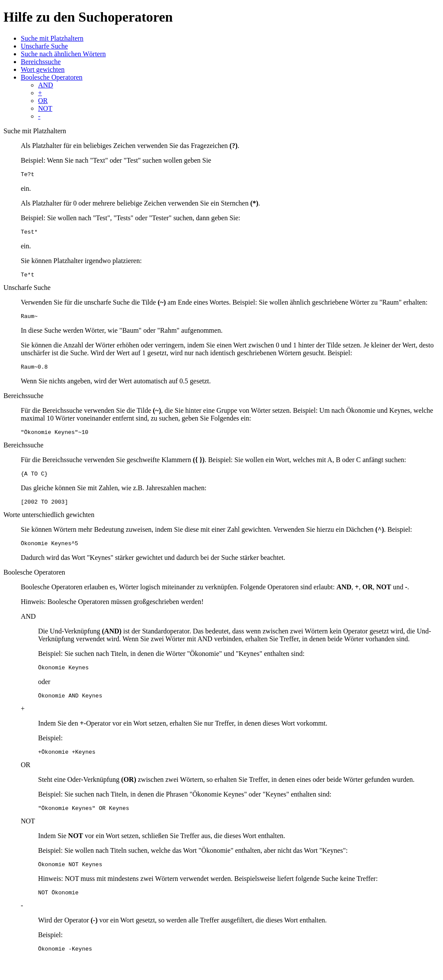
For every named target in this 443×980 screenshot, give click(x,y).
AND (46, 85)
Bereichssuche (41, 62)
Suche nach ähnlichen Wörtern (63, 54)
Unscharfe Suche (44, 46)
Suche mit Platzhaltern (52, 38)
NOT (45, 108)
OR (43, 101)
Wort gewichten (43, 69)
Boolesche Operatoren (52, 77)
